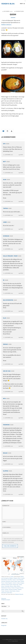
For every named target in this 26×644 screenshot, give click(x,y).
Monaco (12, 586)
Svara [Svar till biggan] (21, 464)
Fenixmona (6, 425)
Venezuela (4, 593)
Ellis (5, 318)
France (3, 583)
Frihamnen (4, 598)
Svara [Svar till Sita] (21, 155)
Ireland (8, 585)
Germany (3, 581)
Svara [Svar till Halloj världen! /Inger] (21, 273)
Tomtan (5, 208)
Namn (4, 522)
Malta (15, 586)
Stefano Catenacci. (6, 25)
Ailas (5, 180)
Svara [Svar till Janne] (21, 229)
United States (12, 591)
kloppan (6, 471)
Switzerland (4, 580)
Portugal (17, 588)
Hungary (22, 583)
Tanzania (7, 591)
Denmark (8, 581)
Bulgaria (16, 578)
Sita (4, 144)
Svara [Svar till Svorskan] (21, 249)
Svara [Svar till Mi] (21, 293)
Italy (17, 585)
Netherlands (4, 588)
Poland (13, 588)
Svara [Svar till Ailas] (21, 201)
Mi (4, 280)
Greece (14, 583)
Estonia (12, 581)
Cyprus (14, 580)
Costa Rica (10, 580)
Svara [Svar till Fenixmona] (21, 446)
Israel (11, 585)
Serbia (3, 589)
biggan (5, 453)
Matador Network (19, 594)
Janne (5, 222)
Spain (19, 581)
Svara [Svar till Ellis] (21, 337)
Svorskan (6, 236)
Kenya (3, 586)
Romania (21, 588)
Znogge (5, 344)
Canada (23, 578)
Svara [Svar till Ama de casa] (21, 392)
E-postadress (7, 527)
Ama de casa (7, 371)
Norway (9, 588)
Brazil (19, 578)
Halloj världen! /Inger (10, 256)
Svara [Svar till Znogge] (21, 364)
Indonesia (3, 585)
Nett (5, 162)
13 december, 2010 (7, 11)
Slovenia (11, 589)
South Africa (9, 593)
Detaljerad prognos (6, 600)
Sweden (7, 589)
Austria (12, 576)
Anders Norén (15, 641)
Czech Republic (20, 580)
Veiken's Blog (8, 4)
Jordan (20, 585)
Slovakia (15, 589)
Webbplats (6, 533)
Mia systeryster (8, 300)
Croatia (18, 583)
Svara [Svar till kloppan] (21, 494)
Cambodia (7, 586)
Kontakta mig (4, 619)
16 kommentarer (19, 11)
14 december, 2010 (9, 446)
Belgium (11, 578)
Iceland (14, 585)
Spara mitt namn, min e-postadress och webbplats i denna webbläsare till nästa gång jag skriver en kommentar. (13, 540)
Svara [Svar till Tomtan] (21, 215)
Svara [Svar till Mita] (21, 418)
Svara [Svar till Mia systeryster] (21, 311)
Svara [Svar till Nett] (21, 173)
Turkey (3, 591)
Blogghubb (4, 625)
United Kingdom (9, 583)
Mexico (19, 586)
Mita (4, 399)
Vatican (18, 591)
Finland (22, 581)
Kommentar (6, 506)
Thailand (19, 589)
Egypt (16, 581)
